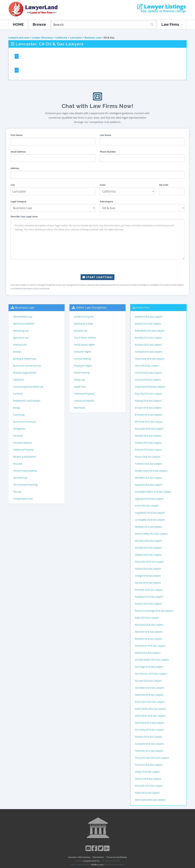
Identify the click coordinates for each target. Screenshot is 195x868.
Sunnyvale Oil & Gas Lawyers (149, 744)
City (13, 185)
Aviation (17, 352)
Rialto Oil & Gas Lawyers (147, 618)
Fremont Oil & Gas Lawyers (148, 450)
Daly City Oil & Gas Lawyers (148, 394)
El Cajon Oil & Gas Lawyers (148, 408)
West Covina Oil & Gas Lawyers (150, 800)
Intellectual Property (23, 450)
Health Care (80, 387)
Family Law (80, 380)
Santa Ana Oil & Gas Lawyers (149, 695)
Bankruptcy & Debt (83, 324)
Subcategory (106, 201)
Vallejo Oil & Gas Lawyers (147, 772)
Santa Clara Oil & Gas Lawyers (150, 702)
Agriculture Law (21, 338)
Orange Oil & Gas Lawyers (148, 576)
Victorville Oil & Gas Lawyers (149, 786)
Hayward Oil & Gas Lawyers (149, 485)
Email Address (18, 152)
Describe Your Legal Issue (24, 217)
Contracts (18, 394)
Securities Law (20, 478)
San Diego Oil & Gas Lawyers (149, 667)
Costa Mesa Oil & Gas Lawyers (150, 387)
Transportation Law (23, 499)
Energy (17, 408)
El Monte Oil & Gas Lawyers (149, 415)
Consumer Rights (82, 352)
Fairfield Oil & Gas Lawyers (148, 436)
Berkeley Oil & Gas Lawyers (148, 338)
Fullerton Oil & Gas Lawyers (149, 464)
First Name (17, 135)
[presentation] (97, 267)
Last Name (105, 135)
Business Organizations (25, 373)
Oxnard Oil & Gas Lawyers (148, 583)
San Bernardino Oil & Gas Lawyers (152, 660)
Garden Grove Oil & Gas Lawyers (151, 471)
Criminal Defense (83, 359)
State (103, 185)
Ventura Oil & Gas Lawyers (148, 779)
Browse (39, 24)
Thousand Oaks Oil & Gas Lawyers (152, 758)
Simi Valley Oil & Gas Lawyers (149, 730)
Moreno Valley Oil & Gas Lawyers (151, 534)
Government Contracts (24, 422)
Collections (19, 380)
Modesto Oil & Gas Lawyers (149, 527)
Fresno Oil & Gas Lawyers (148, 457)
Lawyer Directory (42, 38)
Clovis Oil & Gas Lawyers (147, 366)
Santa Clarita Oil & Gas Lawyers (150, 709)
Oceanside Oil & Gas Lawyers (149, 562)
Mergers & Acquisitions (25, 457)
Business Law (93, 38)
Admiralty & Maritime (24, 324)
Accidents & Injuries (84, 317)
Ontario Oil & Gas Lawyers (148, 569)
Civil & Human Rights (84, 345)
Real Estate (80, 408)
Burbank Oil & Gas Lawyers (148, 345)
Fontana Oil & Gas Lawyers (148, 443)
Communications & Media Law (28, 387)
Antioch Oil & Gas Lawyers (148, 324)
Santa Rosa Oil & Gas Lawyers (150, 723)
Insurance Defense (22, 443)
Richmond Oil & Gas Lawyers (149, 625)
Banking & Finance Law (25, 359)
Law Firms (172, 24)
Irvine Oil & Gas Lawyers (147, 506)
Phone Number (108, 152)
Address (15, 168)
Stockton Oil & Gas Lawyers (149, 737)
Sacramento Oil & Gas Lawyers (150, 646)
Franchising (19, 415)
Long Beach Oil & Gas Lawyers (150, 513)
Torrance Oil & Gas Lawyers (149, 765)
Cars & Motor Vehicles (85, 338)
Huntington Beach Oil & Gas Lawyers (153, 492)
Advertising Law (21, 331)
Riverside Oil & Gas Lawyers (149, 632)
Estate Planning (82, 373)
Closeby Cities (143, 308)
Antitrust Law (20, 345)
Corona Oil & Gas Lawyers (148, 380)
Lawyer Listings (162, 7)
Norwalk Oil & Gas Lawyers (148, 548)
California (61, 38)
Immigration (19, 429)
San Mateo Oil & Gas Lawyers (149, 688)
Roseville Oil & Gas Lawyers (149, 639)
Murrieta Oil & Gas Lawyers (148, 541)
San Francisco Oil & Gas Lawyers (151, 674)
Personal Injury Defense (25, 471)
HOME (18, 24)
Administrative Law (23, 317)
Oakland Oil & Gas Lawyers (148, 555)
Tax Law (17, 492)
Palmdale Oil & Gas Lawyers (149, 590)
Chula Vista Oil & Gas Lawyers (150, 359)
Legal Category (19, 201)
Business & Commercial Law (27, 366)
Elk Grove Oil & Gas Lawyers (149, 422)
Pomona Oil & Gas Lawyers (148, 604)
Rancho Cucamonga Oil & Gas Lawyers (154, 611)
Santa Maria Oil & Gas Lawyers (150, 716)
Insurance (18, 436)
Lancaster (76, 38)
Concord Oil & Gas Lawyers (148, 373)
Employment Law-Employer (27, 401)
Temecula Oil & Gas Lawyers (149, 751)
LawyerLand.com (19, 38)
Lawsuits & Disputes (84, 401)
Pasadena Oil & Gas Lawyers (149, 597)
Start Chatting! (97, 277)
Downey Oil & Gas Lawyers (148, 401)
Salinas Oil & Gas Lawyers (148, 653)
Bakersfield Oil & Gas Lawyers (150, 331)
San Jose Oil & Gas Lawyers (148, 681)
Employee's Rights (83, 366)
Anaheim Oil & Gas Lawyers (149, 317)
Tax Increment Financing (25, 485)
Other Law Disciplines (91, 308)
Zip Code (164, 185)
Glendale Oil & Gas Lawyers (149, 478)
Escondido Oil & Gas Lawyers (149, 429)
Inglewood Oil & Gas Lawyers (149, 499)
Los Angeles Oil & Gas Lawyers (150, 520)
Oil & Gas (18, 464)
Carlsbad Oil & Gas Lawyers (149, 352)
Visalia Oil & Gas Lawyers (147, 793)
